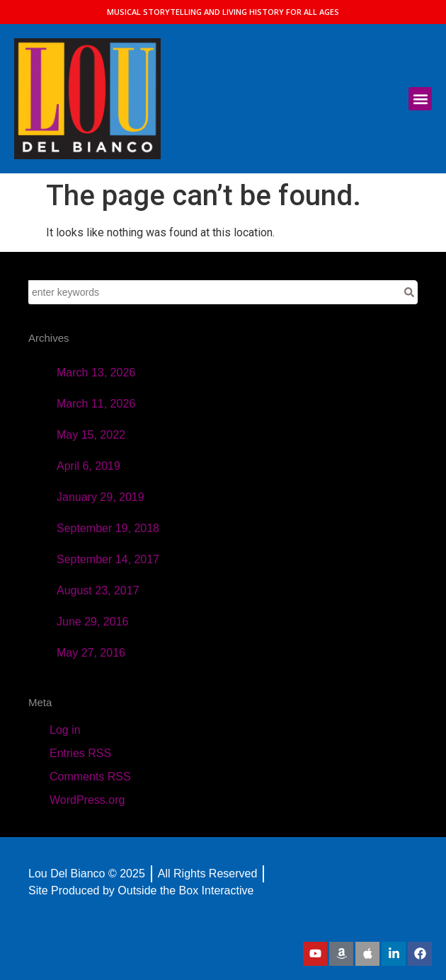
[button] (420, 99)
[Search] (409, 292)
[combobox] (215, 292)
